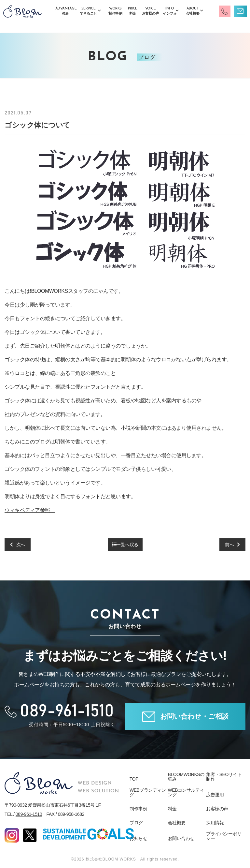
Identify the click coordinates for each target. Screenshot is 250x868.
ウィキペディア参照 (30, 510)
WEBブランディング (148, 792)
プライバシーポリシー (224, 836)
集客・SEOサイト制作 (224, 777)
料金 (172, 809)
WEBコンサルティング (186, 792)
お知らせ (138, 838)
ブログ (136, 823)
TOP (134, 779)
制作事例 (138, 809)
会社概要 (177, 823)
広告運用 (215, 795)
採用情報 (215, 823)
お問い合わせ (181, 838)
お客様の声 (217, 809)
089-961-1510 (29, 814)
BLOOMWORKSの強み (186, 777)
